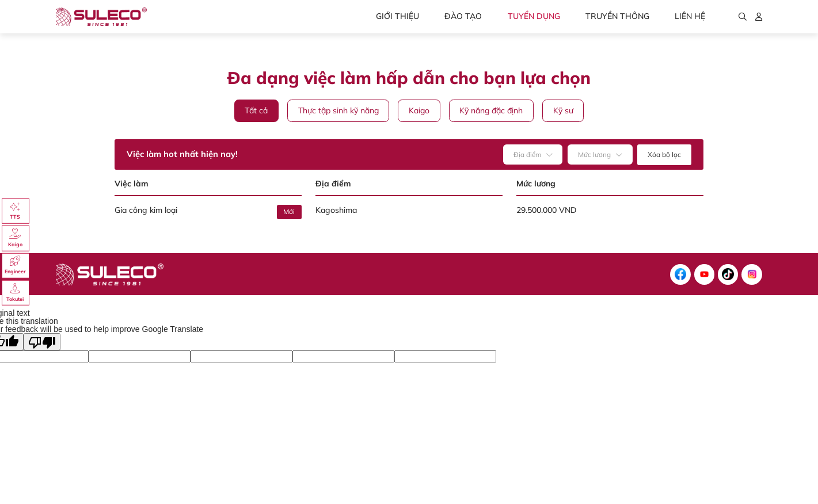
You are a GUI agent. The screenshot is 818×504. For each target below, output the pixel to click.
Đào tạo (463, 16)
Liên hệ (690, 16)
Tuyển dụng (534, 16)
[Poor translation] (42, 342)
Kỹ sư (563, 110)
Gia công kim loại (146, 210)
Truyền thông (617, 16)
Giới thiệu (397, 16)
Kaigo (419, 110)
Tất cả (256, 110)
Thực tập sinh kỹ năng (338, 110)
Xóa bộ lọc (664, 154)
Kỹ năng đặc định (491, 110)
